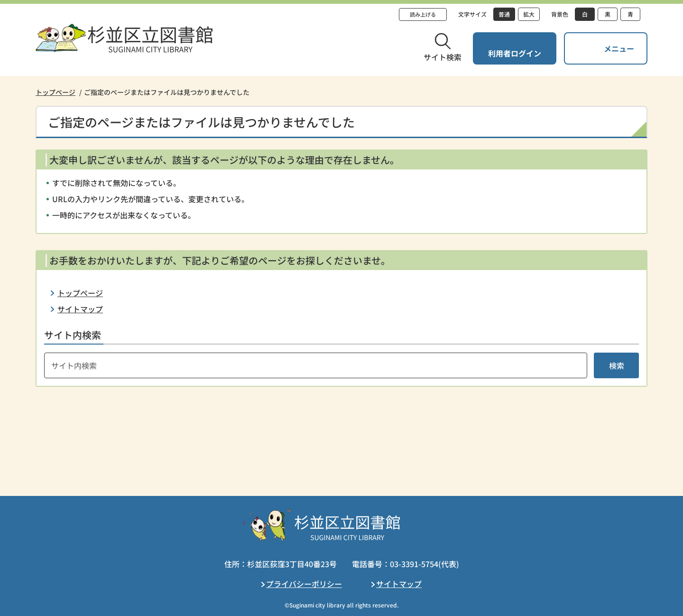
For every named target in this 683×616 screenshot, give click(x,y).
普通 (504, 14)
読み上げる (423, 14)
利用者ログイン (515, 53)
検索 (617, 365)
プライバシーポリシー (304, 584)
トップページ (55, 92)
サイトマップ (80, 309)
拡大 (529, 14)
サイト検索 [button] (443, 57)
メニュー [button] (619, 48)
